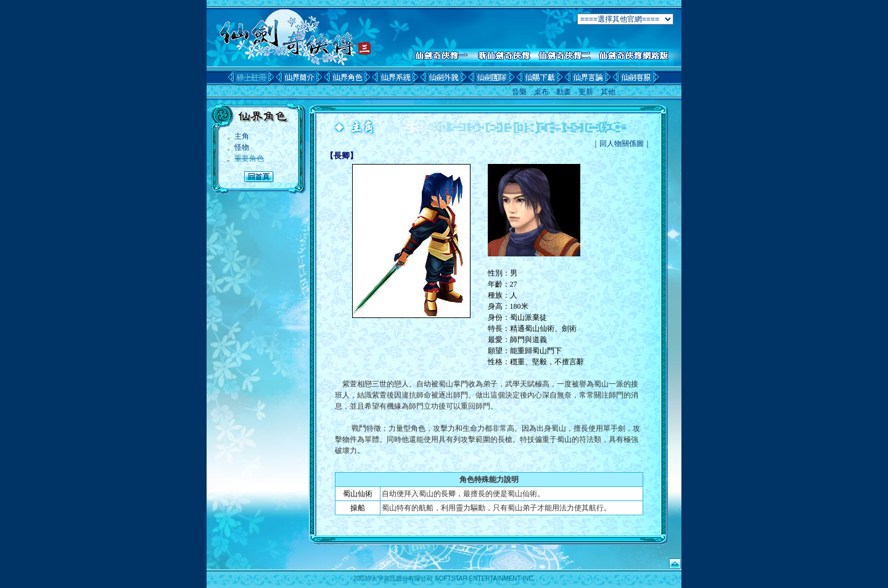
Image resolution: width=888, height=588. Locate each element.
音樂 (519, 92)
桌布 (541, 92)
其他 (608, 92)
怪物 (242, 147)
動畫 (564, 92)
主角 (242, 136)
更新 (586, 92)
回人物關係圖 (622, 144)
